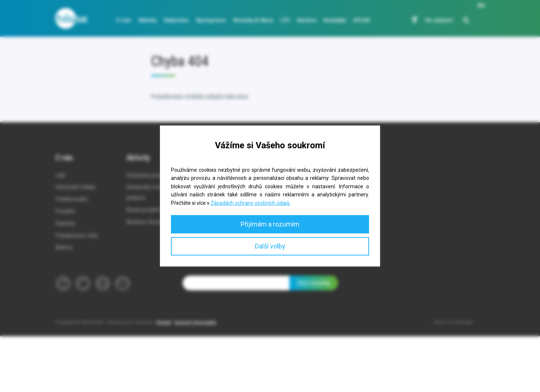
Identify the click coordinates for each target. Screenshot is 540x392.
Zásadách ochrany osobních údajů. (251, 203)
